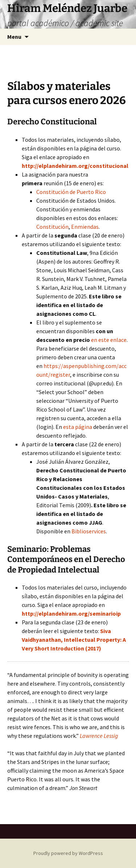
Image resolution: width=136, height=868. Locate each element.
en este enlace (109, 340)
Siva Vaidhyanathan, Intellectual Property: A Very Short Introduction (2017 (74, 640)
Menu (14, 37)
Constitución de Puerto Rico (71, 192)
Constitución (52, 227)
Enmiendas (85, 227)
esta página (78, 427)
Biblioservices (89, 531)
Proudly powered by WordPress (68, 853)
